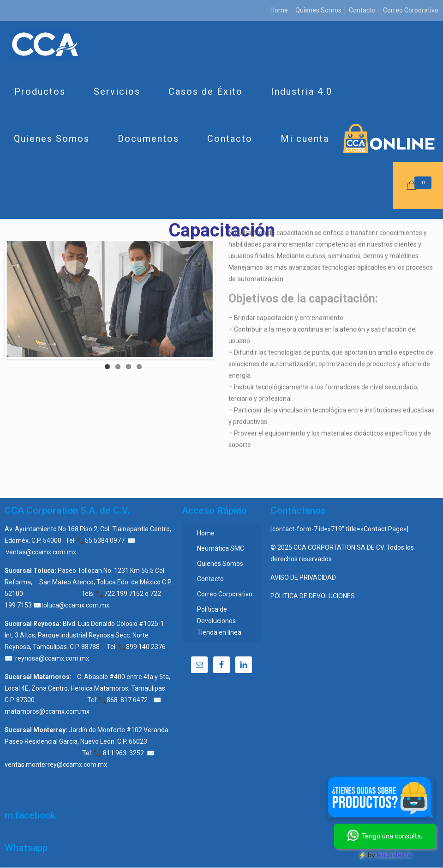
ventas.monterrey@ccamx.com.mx (56, 765)
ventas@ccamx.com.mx (41, 552)
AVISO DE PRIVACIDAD (303, 577)
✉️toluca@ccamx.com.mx (71, 605)
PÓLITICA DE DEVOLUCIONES (313, 596)
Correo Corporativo (411, 10)
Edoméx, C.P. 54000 (33, 540)
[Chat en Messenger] (381, 799)
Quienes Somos (318, 10)
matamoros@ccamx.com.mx (47, 711)
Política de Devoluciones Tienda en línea (219, 621)
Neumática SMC (221, 548)
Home (279, 10)
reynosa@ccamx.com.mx (52, 658)
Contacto (362, 10)
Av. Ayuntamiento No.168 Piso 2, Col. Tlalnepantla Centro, (88, 529)
